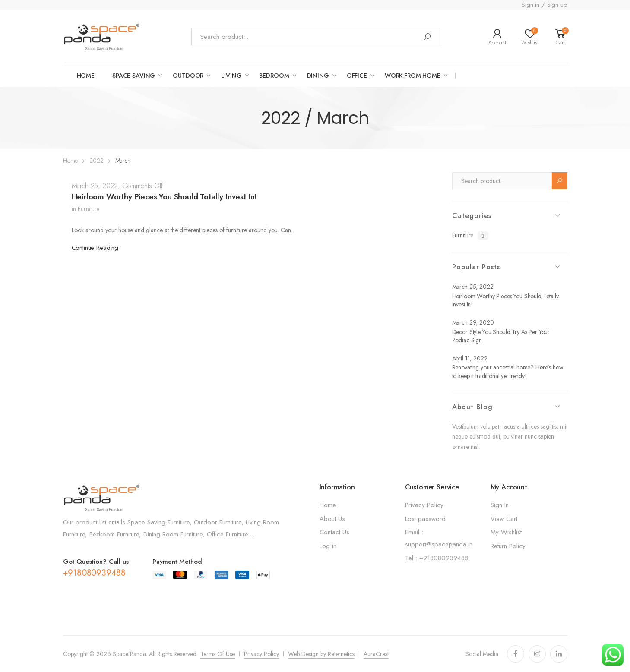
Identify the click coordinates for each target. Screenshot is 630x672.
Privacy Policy (424, 505)
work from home (413, 76)
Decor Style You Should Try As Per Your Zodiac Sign (501, 336)
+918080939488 (94, 573)
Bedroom (274, 76)
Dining (318, 76)
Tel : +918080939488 (437, 558)
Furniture (89, 209)
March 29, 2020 (473, 322)
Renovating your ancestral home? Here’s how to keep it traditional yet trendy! (508, 372)
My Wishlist (506, 532)
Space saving (134, 76)
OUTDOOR (188, 76)
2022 (97, 161)
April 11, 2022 (470, 358)
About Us (332, 519)
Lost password (425, 519)
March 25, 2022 (95, 186)
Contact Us (334, 532)
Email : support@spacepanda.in (439, 538)
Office (357, 76)
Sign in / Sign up (544, 5)
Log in (328, 546)
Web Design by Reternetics (321, 654)
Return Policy (508, 546)
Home (86, 76)
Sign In (500, 505)
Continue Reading (95, 248)
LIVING (231, 76)
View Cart (504, 519)
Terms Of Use (218, 654)
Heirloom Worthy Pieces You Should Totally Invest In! (164, 197)
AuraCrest (376, 654)
